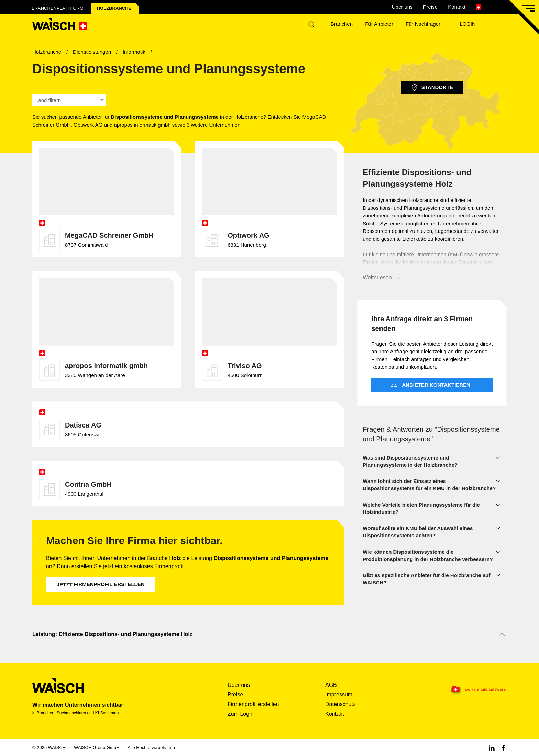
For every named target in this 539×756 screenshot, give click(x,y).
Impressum (339, 695)
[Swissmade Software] (465, 690)
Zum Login (241, 714)
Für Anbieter (379, 24)
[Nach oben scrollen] (502, 634)
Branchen (342, 24)
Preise (431, 7)
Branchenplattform (58, 8)
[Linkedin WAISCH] (492, 748)
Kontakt (457, 7)
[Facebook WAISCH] (503, 748)
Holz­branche (114, 8)
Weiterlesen (382, 278)
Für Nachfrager (423, 24)
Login (468, 24)
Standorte (432, 88)
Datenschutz (340, 704)
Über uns (402, 7)
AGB (331, 685)
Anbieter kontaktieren (431, 385)
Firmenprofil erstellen (101, 584)
